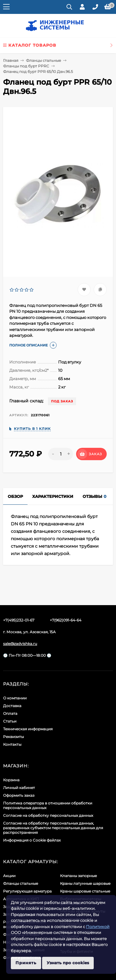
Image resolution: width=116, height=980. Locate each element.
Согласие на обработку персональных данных (48, 815)
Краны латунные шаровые (85, 883)
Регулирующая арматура (27, 891)
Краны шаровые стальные (85, 891)
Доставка (12, 706)
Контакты (12, 744)
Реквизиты (13, 737)
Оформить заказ (19, 795)
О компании (15, 698)
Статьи (10, 721)
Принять (26, 963)
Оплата (10, 713)
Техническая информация (28, 729)
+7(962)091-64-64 (66, 620)
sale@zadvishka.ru (20, 644)
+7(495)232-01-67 (19, 620)
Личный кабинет (19, 788)
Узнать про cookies (68, 963)
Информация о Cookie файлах (32, 840)
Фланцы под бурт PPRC (26, 66)
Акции (9, 876)
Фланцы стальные (43, 60)
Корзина (11, 780)
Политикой (98, 927)
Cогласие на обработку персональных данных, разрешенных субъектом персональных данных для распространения (53, 828)
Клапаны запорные (78, 876)
